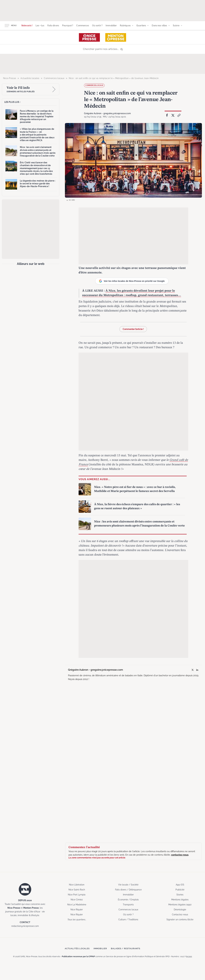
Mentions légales (180, 900)
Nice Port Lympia (77, 895)
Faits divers (53, 26)
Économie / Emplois (128, 900)
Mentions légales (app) (180, 905)
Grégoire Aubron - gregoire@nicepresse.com (107, 113)
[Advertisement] (102, 10)
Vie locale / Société (128, 885)
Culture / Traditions (128, 919)
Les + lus (40, 26)
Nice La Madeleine (77, 905)
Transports (128, 905)
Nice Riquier (77, 910)
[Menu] (7, 26)
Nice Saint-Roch (77, 890)
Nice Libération (77, 885)
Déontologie (180, 910)
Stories (180, 895)
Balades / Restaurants (126, 949)
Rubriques (125, 26)
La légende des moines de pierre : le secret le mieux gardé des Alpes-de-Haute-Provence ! (38, 184)
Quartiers (141, 26)
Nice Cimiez (77, 900)
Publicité (180, 890)
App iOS (180, 885)
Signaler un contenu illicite (180, 919)
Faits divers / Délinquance (128, 890)
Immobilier (111, 26)
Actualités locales (77, 949)
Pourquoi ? (68, 26)
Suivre (176, 26)
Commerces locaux (94, 85)
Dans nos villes (159, 26)
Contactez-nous (180, 915)
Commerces (83, 26)
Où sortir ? (97, 26)
